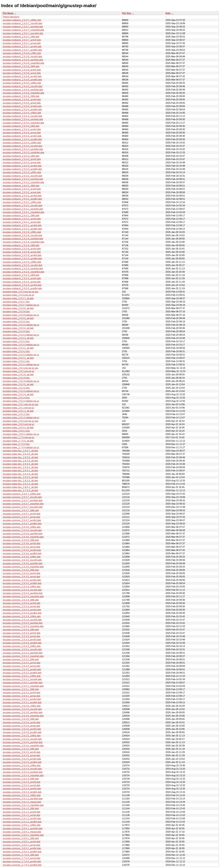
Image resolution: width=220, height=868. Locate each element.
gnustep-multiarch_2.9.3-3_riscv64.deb (22, 146)
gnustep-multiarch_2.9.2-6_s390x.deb (22, 232)
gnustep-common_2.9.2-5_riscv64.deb (22, 739)
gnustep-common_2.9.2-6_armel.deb (21, 726)
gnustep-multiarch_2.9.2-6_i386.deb (21, 245)
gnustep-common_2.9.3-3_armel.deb (21, 636)
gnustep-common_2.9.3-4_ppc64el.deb (23, 593)
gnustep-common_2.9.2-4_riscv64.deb (22, 769)
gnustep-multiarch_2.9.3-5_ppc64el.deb (23, 90)
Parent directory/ (11, 17)
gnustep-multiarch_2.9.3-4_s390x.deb (22, 113)
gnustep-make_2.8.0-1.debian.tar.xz (21, 434)
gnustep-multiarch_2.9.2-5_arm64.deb (22, 285)
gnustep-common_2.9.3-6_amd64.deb (22, 553)
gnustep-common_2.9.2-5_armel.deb (21, 755)
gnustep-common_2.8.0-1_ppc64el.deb (23, 828)
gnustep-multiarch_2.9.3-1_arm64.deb (22, 225)
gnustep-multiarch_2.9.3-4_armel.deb (22, 133)
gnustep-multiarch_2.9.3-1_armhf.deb (22, 219)
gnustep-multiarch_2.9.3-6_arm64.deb (22, 76)
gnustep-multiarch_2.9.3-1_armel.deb (22, 222)
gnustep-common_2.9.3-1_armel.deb (21, 696)
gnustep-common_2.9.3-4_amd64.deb (22, 613)
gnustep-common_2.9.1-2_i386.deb (21, 808)
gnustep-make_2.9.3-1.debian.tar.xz (21, 365)
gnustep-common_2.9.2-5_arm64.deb (22, 759)
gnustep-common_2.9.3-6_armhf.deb (21, 543)
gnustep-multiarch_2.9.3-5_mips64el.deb (23, 93)
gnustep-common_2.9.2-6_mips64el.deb (23, 716)
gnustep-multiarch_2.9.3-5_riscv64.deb (22, 86)
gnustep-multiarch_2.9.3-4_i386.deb (21, 126)
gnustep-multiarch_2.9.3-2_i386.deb (21, 186)
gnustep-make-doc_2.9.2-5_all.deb (20, 477)
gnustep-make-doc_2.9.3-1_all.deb (20, 471)
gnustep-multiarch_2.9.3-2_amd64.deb (22, 199)
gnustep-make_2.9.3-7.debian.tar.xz (21, 305)
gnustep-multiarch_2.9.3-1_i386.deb (21, 216)
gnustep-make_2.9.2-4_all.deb (18, 394)
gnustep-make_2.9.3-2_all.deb (18, 348)
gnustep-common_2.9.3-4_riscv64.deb (22, 590)
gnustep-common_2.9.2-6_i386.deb (21, 719)
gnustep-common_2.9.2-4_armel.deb (21, 785)
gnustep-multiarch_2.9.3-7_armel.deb (22, 43)
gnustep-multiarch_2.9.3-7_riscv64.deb (22, 23)
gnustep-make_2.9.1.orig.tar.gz (18, 408)
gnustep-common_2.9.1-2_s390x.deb (22, 795)
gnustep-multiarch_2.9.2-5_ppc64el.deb (23, 269)
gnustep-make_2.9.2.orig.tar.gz (18, 371)
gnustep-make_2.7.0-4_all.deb (18, 441)
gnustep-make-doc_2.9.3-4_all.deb (20, 461)
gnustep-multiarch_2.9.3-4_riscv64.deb (22, 116)
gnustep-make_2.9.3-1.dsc (16, 361)
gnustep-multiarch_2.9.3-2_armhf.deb (22, 189)
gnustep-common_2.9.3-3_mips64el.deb (23, 626)
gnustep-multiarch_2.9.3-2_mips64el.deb (23, 182)
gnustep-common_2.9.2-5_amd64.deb (22, 762)
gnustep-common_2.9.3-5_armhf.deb (21, 573)
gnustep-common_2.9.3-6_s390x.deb (22, 527)
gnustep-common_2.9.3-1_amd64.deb (22, 702)
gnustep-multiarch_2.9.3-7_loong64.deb (23, 33)
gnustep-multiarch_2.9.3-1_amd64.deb (22, 229)
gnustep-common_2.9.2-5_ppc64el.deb (23, 742)
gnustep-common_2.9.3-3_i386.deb (21, 630)
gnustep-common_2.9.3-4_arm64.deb (22, 610)
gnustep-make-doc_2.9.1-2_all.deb (20, 484)
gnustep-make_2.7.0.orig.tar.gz (18, 437)
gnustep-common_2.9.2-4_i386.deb (21, 779)
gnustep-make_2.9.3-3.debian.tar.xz (21, 345)
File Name (8, 13)
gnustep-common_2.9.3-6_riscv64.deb (22, 530)
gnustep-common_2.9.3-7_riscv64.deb (22, 497)
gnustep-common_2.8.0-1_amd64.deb (22, 852)
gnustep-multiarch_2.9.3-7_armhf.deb (22, 40)
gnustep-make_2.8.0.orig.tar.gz (18, 424)
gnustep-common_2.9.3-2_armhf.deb (21, 663)
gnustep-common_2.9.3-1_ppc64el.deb (23, 683)
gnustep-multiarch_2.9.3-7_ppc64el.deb (23, 27)
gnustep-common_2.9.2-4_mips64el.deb (23, 775)
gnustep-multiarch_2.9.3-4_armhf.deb (22, 129)
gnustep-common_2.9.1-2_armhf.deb (21, 812)
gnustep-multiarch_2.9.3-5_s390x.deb (22, 83)
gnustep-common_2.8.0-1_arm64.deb (22, 848)
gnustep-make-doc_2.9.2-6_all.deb (20, 474)
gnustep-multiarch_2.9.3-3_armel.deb (22, 163)
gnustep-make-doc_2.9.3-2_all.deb (20, 467)
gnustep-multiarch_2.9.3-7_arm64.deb (22, 47)
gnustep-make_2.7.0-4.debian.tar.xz (21, 447)
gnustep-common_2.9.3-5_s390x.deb (22, 557)
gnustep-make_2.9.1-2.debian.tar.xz (21, 418)
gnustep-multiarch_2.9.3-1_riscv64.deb (22, 206)
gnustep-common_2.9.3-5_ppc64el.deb (23, 563)
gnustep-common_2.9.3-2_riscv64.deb (22, 649)
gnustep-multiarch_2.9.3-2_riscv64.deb (22, 176)
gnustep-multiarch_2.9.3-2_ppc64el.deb (23, 179)
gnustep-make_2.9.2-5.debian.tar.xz (21, 391)
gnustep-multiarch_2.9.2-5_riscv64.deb (22, 265)
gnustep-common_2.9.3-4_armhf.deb (21, 603)
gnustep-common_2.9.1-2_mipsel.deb (22, 802)
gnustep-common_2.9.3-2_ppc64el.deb (23, 653)
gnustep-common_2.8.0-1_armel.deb (21, 845)
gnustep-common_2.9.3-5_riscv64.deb (22, 560)
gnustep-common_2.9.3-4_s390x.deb (22, 587)
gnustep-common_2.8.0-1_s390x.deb (22, 825)
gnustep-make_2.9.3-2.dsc (16, 351)
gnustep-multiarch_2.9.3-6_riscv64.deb (22, 57)
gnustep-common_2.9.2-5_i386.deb (21, 749)
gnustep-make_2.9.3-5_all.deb (18, 318)
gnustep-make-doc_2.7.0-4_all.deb (20, 490)
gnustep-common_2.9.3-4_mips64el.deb (23, 596)
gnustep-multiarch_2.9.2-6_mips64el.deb (23, 242)
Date (168, 13)
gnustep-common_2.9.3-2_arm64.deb (22, 669)
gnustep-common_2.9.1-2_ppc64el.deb (23, 799)
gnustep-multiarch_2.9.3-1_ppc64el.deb (23, 209)
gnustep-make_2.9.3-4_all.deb (18, 328)
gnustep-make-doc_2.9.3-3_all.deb (20, 464)
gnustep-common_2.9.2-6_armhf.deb (21, 722)
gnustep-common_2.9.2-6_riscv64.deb (22, 709)
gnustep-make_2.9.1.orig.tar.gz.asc (21, 404)
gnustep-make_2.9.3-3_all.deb (18, 338)
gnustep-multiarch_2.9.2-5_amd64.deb (22, 288)
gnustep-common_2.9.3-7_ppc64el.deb (23, 500)
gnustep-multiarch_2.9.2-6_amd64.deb (22, 259)
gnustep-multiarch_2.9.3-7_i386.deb (21, 37)
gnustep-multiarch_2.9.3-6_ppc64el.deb (23, 60)
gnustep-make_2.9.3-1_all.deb (18, 358)
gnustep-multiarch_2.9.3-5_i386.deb (21, 96)
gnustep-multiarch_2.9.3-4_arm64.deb (22, 136)
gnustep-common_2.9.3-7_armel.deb (21, 517)
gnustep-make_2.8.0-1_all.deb (18, 428)
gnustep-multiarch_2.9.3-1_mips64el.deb (23, 212)
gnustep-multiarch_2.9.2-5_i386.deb (21, 275)
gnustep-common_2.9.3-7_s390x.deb (22, 494)
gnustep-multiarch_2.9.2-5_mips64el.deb (23, 272)
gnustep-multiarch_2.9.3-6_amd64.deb (22, 80)
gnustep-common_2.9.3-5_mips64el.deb (23, 567)
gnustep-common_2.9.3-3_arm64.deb (22, 640)
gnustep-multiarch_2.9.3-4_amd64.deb (22, 139)
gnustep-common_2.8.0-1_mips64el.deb (23, 835)
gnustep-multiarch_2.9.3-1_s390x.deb (22, 202)
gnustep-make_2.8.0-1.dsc (16, 431)
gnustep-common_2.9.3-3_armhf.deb (21, 633)
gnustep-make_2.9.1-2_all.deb (18, 411)
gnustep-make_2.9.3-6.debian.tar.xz (21, 315)
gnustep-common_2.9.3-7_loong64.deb (23, 507)
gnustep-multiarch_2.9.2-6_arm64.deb (22, 255)
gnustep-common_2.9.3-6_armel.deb (21, 547)
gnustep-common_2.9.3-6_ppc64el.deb (23, 534)
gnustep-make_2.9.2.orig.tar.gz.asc (21, 368)
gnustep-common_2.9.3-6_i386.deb (21, 540)
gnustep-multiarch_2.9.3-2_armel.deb (22, 192)
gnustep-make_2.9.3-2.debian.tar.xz (21, 355)
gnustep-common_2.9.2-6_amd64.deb (22, 732)
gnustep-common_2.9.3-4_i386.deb (21, 600)
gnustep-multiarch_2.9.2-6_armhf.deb (22, 249)
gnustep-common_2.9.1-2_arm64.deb (22, 818)
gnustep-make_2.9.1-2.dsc (16, 414)
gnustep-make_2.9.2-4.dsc (16, 398)
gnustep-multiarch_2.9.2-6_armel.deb (22, 252)
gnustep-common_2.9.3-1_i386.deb (21, 689)
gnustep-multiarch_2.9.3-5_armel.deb (22, 103)
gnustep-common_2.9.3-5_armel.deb (21, 577)
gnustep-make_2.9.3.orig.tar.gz (18, 295)
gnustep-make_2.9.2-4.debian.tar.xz (21, 401)
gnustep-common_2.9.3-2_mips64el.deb (23, 656)
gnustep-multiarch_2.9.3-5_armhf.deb (22, 100)
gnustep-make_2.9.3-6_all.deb (18, 308)
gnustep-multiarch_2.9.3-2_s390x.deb (22, 172)
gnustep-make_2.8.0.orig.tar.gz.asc (21, 421)
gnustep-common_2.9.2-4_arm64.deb (22, 789)
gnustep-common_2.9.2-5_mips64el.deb (23, 746)
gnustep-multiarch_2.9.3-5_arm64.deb (22, 106)
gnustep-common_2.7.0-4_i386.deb (21, 855)
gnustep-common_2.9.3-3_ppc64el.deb (23, 623)
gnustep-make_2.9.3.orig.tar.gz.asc (21, 292)
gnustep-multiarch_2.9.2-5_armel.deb (22, 282)
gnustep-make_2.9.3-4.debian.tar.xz (21, 335)
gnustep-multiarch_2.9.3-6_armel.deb (22, 73)
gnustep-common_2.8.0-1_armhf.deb (21, 842)
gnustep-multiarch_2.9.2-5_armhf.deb (22, 278)
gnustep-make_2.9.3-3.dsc (16, 341)
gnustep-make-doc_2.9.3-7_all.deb (20, 451)
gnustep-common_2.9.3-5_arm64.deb (22, 580)
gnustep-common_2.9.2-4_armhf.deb (21, 782)
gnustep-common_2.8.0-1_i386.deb (21, 838)
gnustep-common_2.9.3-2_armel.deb (21, 666)
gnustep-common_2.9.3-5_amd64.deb (22, 583)
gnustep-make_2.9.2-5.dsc (16, 388)
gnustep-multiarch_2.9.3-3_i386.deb (21, 156)
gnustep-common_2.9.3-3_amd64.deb (22, 643)
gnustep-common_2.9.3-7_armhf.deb (21, 514)
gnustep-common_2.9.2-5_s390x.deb (22, 736)
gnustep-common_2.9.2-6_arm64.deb (22, 729)
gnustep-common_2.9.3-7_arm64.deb (22, 520)
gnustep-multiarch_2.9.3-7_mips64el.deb (23, 30)
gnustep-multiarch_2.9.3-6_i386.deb (21, 66)
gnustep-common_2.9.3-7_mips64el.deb (23, 504)
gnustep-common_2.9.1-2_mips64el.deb (23, 805)
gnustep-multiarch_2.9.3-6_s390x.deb (22, 53)
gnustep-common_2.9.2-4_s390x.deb (22, 765)
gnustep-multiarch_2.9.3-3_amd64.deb (22, 169)
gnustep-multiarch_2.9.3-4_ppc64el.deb (23, 119)
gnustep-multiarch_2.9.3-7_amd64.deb (22, 50)
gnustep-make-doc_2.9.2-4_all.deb (20, 481)
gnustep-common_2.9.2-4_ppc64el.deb (23, 772)
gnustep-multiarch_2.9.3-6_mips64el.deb (23, 63)
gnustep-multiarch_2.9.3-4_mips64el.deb (23, 123)
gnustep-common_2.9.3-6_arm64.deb (22, 550)
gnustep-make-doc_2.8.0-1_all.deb (20, 487)
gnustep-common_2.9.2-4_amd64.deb (22, 792)
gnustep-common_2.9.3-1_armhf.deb (21, 693)
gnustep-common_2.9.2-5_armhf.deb (21, 752)
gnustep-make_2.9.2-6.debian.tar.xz (21, 381)
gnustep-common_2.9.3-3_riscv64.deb (22, 620)
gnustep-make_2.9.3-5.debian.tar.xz (21, 325)
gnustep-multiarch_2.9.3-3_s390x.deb (22, 143)
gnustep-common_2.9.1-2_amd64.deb (22, 822)
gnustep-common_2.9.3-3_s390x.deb (22, 616)
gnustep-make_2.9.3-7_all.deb (18, 298)
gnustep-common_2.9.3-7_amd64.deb (22, 524)
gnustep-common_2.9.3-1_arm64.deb (22, 699)
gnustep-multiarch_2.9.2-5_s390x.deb (22, 262)
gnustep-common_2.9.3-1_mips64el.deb (23, 686)
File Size (127, 13)
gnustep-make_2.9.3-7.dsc (16, 302)
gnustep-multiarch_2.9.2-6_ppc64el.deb (23, 239)
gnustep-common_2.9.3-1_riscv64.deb (22, 679)
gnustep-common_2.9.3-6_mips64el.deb (23, 537)
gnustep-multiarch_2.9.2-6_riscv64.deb (22, 235)
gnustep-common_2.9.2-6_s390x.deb (22, 706)
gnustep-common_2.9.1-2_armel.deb (21, 815)
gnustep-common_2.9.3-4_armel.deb (21, 606)
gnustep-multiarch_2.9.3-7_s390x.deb (22, 20)
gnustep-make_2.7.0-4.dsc (16, 444)
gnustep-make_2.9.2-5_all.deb (18, 384)
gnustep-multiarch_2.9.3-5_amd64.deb (22, 110)
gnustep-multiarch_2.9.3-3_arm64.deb (22, 166)
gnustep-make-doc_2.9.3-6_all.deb (20, 454)
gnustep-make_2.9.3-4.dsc (16, 331)
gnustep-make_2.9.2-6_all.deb (18, 375)
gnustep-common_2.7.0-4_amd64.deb (22, 865)
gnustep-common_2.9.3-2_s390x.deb (22, 646)
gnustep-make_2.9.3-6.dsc (16, 312)
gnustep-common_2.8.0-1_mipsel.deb (22, 832)
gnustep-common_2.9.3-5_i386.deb (21, 570)
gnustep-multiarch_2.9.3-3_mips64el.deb (23, 153)
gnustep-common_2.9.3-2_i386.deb (21, 659)
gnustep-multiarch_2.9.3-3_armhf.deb (22, 159)
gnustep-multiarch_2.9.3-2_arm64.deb (22, 196)
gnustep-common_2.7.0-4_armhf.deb (21, 858)
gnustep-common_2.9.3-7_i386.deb (21, 510)
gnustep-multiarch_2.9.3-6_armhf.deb (22, 70)
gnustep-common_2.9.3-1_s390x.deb (22, 676)
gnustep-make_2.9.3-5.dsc (16, 322)
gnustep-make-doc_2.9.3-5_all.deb (20, 457)
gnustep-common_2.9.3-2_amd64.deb (22, 673)
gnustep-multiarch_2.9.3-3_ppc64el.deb (23, 149)
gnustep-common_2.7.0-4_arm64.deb (22, 861)
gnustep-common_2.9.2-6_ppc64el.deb (23, 712)
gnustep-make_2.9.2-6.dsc (16, 378)
